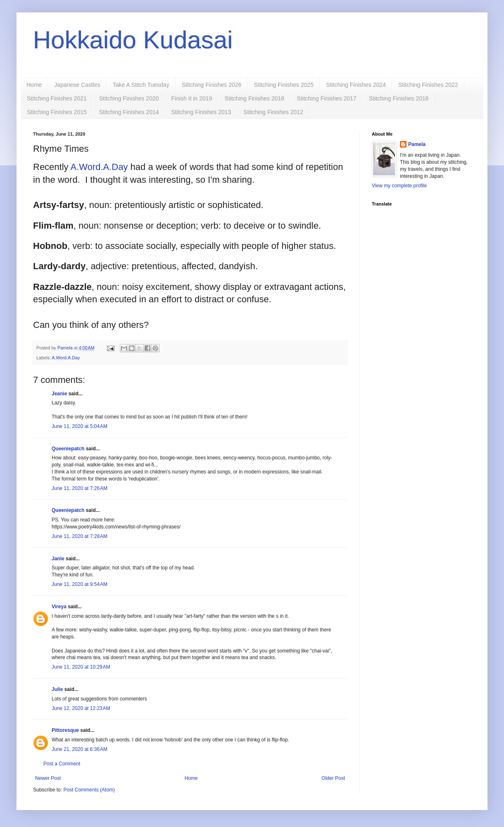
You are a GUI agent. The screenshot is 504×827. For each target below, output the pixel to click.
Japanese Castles (77, 85)
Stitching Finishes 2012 (273, 112)
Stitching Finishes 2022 (428, 85)
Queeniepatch (68, 449)
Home (34, 85)
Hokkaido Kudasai (133, 40)
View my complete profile (399, 186)
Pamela (417, 144)
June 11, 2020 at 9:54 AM (80, 584)
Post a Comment (62, 764)
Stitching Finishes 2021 (57, 98)
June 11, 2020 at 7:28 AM (80, 536)
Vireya (59, 607)
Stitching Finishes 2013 (201, 112)
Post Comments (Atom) (89, 790)
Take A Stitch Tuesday (141, 85)
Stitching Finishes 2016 (399, 98)
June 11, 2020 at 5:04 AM (80, 426)
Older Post (333, 778)
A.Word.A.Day (99, 167)
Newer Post (48, 778)
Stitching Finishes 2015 (57, 112)
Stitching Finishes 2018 (254, 98)
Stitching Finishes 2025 (284, 85)
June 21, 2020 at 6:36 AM (80, 749)
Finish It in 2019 (192, 98)
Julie (57, 689)
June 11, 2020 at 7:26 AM (80, 488)
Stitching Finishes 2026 (212, 85)
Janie (58, 559)
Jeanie (59, 394)
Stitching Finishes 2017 (327, 98)
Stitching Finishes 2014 (129, 112)
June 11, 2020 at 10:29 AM (81, 667)
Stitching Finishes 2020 (129, 98)
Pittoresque (65, 730)
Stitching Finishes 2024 (356, 85)
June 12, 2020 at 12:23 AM (81, 708)
